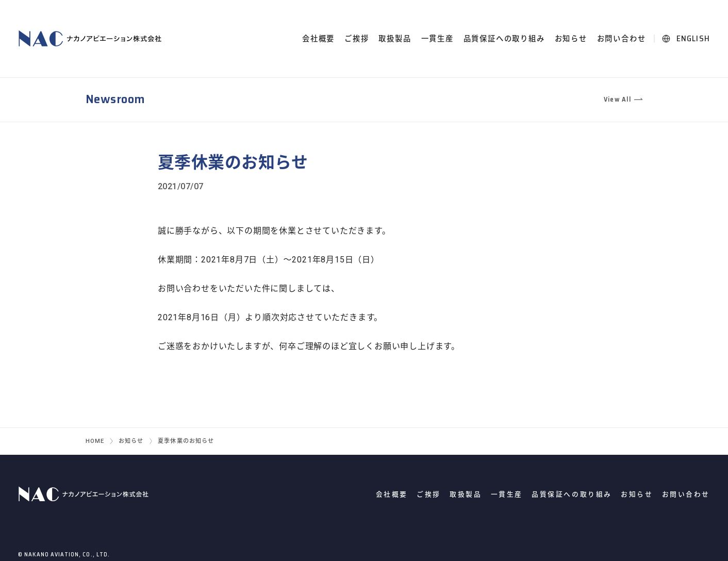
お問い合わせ (622, 39)
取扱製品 (395, 39)
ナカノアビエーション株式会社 (92, 39)
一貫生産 (437, 39)
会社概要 (318, 39)
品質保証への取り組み (504, 39)
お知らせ (571, 39)
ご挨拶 (357, 39)
